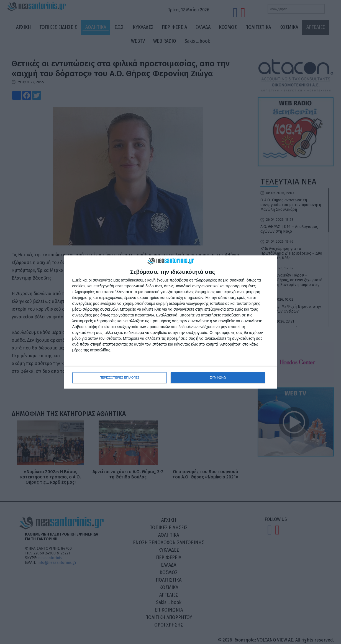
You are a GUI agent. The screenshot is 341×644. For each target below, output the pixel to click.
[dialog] (171, 322)
